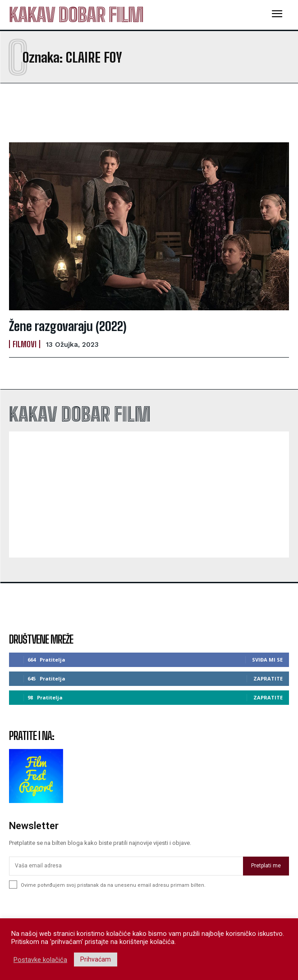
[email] (126, 866)
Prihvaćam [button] (96, 959)
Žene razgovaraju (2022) (68, 326)
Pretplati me (266, 866)
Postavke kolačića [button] (40, 960)
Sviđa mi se (267, 660)
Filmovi (25, 344)
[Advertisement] (81, 113)
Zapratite (268, 678)
